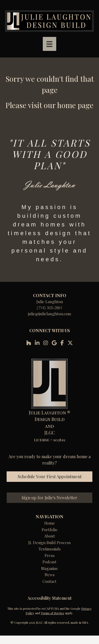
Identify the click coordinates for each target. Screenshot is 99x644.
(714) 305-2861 (50, 308)
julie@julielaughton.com (49, 314)
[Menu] (49, 44)
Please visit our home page (49, 105)
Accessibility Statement (49, 598)
